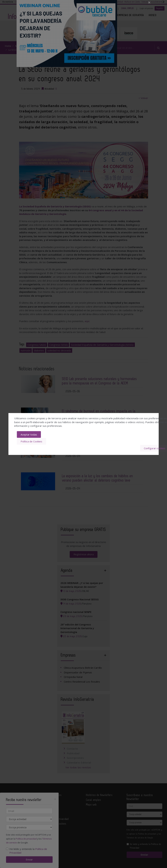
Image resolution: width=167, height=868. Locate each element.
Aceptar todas (29, 435)
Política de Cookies (31, 441)
